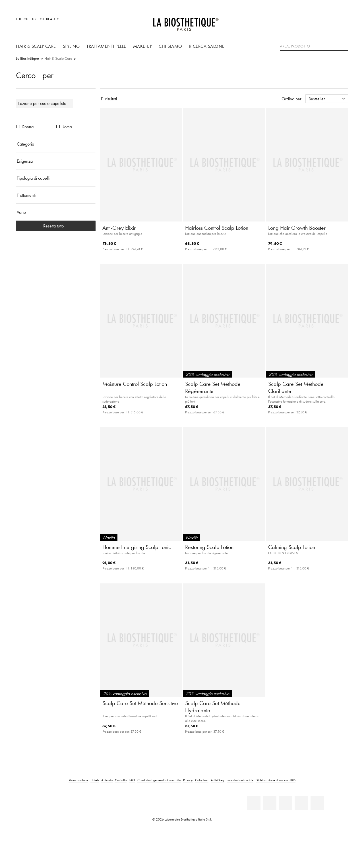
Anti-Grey (218, 780)
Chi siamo (170, 46)
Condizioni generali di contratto (159, 780)
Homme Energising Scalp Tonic (137, 547)
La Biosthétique (27, 59)
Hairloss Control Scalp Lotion (217, 228)
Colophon (202, 780)
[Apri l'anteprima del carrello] (342, 22)
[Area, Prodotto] (314, 46)
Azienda (107, 780)
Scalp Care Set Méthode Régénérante (213, 387)
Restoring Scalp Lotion (209, 547)
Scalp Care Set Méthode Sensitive (140, 703)
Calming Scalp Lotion (292, 547)
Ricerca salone (207, 46)
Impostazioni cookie (240, 780)
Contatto (121, 780)
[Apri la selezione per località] (316, 22)
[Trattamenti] (56, 195)
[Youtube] (286, 803)
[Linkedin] (254, 803)
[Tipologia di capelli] (56, 178)
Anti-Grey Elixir (119, 228)
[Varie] (56, 212)
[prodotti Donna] (18, 127)
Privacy (188, 780)
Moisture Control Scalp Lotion (135, 384)
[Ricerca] (344, 46)
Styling (71, 46)
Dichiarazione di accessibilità (276, 780)
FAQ (132, 780)
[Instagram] (301, 803)
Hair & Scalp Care (36, 46)
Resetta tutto (56, 226)
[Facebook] (270, 803)
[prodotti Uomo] (58, 127)
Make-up (143, 46)
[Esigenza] (56, 161)
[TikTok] (317, 803)
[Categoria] (56, 144)
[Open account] (329, 22)
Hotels (95, 780)
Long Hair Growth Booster (297, 228)
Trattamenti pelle (106, 46)
